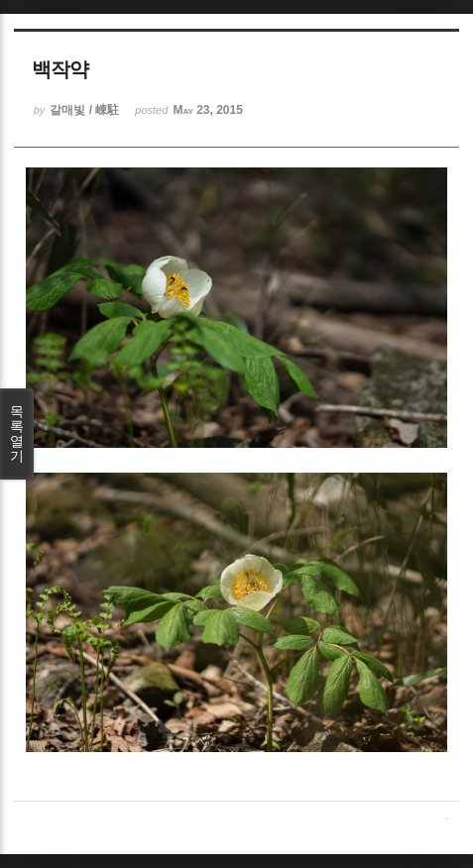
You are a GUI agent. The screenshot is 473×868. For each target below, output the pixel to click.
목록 (17, 434)
